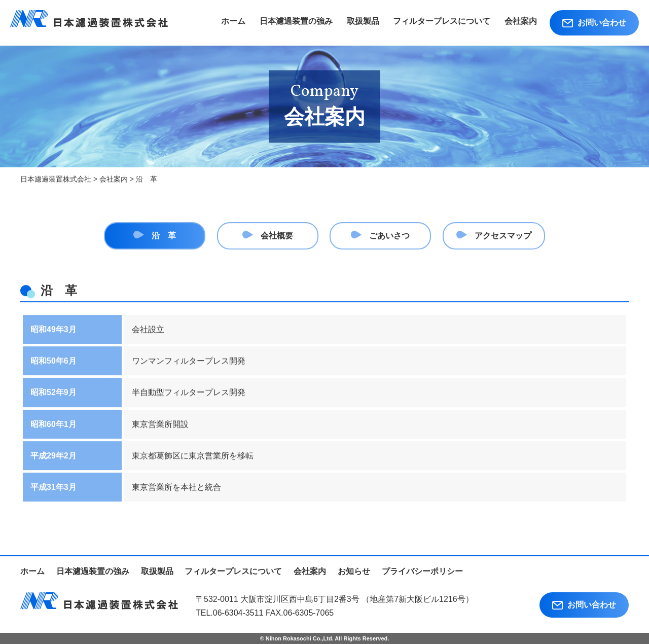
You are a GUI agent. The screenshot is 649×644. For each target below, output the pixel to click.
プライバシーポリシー (422, 571)
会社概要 (277, 237)
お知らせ (354, 571)
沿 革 (164, 237)
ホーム (233, 21)
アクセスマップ (503, 237)
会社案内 (521, 21)
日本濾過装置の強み (296, 21)
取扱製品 (363, 21)
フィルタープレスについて (442, 21)
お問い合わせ (594, 23)
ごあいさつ (389, 237)
